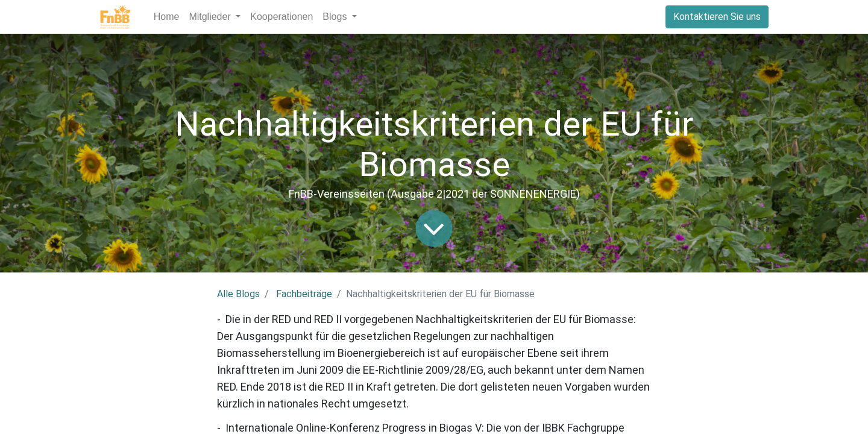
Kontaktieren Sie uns (717, 17)
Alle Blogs (238, 294)
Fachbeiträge (304, 294)
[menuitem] (167, 17)
